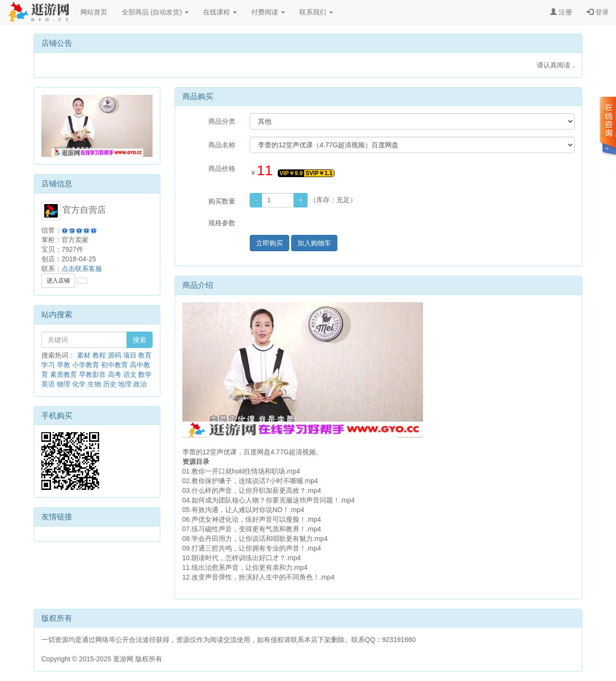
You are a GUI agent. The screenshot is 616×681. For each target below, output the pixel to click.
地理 (125, 384)
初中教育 (115, 365)
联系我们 (316, 12)
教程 (99, 355)
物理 (64, 384)
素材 (84, 355)
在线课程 (220, 12)
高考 (115, 374)
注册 (561, 12)
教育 (145, 355)
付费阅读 (268, 12)
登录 (598, 12)
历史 (110, 384)
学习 (48, 365)
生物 (94, 384)
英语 (48, 384)
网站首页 (94, 12)
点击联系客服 (82, 269)
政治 (140, 384)
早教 (64, 365)
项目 (130, 355)
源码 (115, 355)
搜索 (140, 340)
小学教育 (86, 365)
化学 (79, 384)
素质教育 (64, 374)
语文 (130, 374)
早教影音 (92, 374)
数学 (145, 374)
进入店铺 (58, 281)
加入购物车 (314, 243)
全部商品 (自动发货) (155, 12)
